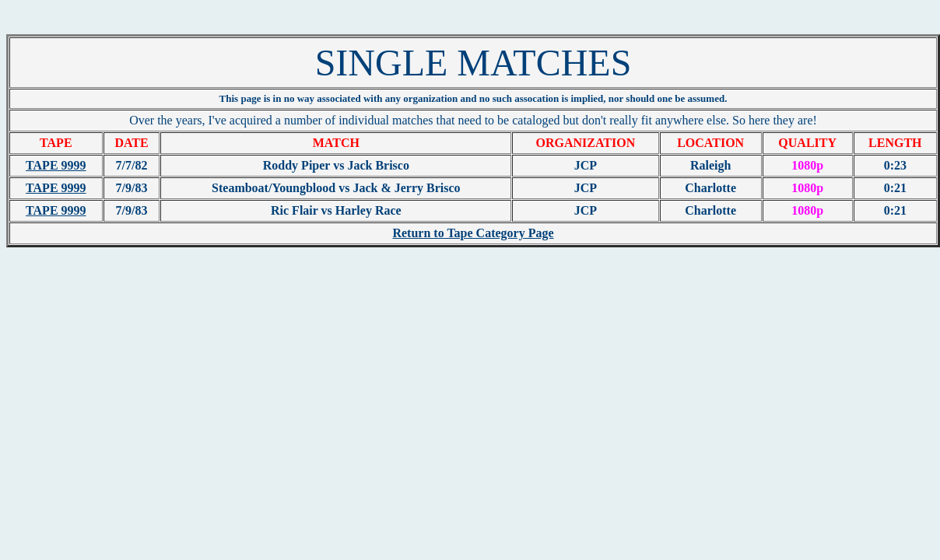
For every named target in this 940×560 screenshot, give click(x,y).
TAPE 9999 (56, 165)
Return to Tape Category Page (473, 233)
